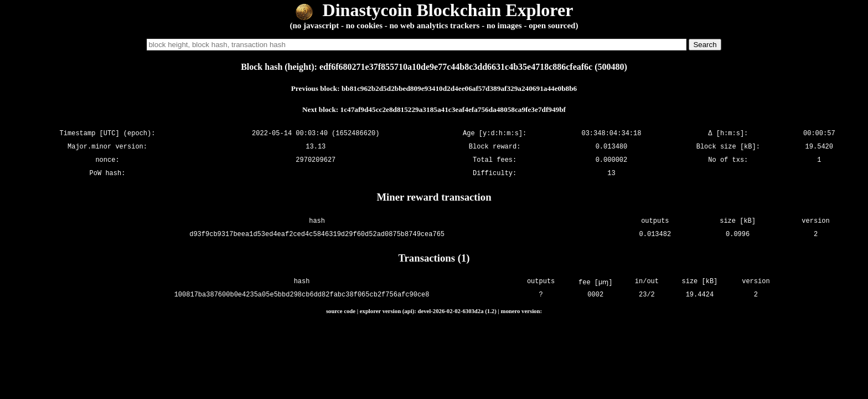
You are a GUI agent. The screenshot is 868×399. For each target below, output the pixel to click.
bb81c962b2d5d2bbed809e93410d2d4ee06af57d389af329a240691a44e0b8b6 (459, 88)
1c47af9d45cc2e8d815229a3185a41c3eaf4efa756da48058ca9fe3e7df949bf (453, 109)
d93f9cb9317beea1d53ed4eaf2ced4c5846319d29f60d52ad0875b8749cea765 (317, 234)
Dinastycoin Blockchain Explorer (434, 10)
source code (341, 311)
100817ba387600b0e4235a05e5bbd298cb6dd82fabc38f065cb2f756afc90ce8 (303, 295)
